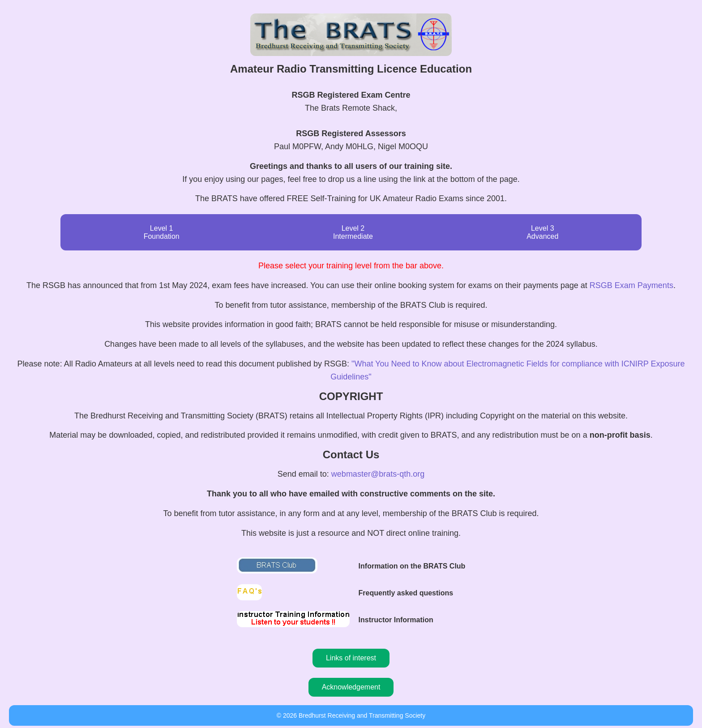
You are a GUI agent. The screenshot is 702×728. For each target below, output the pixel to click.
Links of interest (351, 658)
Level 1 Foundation (162, 232)
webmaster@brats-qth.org (378, 474)
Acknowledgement (351, 687)
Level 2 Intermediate (353, 232)
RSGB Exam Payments (631, 285)
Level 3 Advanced (542, 232)
